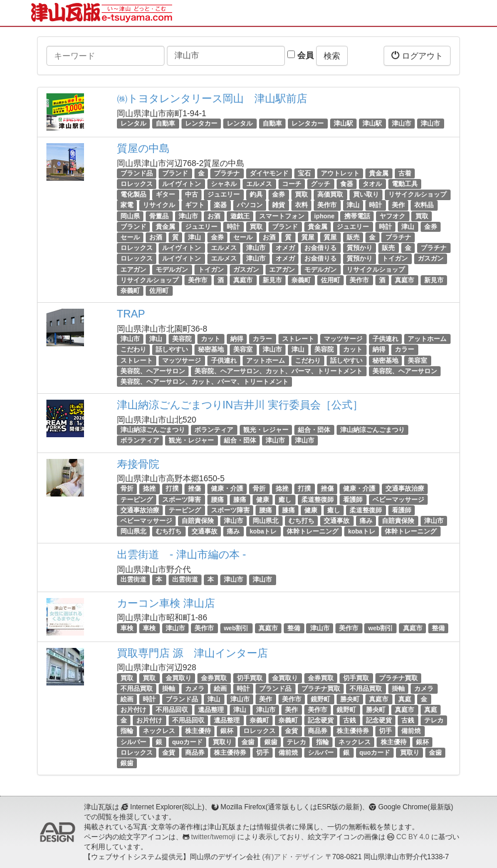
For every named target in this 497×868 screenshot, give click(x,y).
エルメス (259, 184)
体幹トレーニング (313, 531)
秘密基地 (211, 349)
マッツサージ (343, 339)
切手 (385, 731)
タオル (372, 184)
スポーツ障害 (182, 499)
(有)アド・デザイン (293, 857)
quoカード (187, 742)
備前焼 (411, 731)
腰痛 (217, 499)
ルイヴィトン (182, 184)
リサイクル (159, 205)
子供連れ (385, 339)
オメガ (285, 248)
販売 (353, 237)
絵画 (220, 688)
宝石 (304, 173)
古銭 (350, 720)
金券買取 (214, 678)
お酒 (214, 216)
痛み (366, 521)
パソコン (250, 205)
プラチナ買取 (398, 678)
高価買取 (330, 194)
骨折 (127, 489)
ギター (165, 194)
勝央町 (350, 699)
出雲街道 (133, 579)
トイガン (395, 258)
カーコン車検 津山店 (166, 603)
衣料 (301, 205)
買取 (301, 194)
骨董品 (159, 216)
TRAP (131, 314)
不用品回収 (172, 710)
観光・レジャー (266, 430)
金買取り (179, 678)
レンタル (133, 123)
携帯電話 (357, 216)
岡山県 (130, 216)
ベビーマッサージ (398, 499)
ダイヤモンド (269, 173)
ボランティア (214, 430)
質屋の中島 (143, 148)
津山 (353, 205)
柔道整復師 (318, 499)
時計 (375, 205)
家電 (127, 205)
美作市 (327, 205)
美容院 (182, 339)
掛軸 (169, 688)
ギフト (195, 205)
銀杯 (227, 731)
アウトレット (340, 173)
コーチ (292, 184)
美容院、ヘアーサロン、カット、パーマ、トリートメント (278, 371)
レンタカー (201, 123)
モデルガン (172, 269)
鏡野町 (320, 699)
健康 (263, 499)
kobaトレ (263, 531)
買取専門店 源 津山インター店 (192, 653)
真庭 (405, 699)
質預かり (360, 248)
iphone (324, 216)
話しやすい (172, 349)
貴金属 (379, 173)
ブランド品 (137, 173)
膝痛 (240, 499)
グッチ (320, 184)
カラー (262, 339)
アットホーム (427, 339)
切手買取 (250, 678)
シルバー (133, 742)
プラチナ (227, 173)
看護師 (353, 499)
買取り (222, 742)
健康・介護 (227, 489)
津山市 (402, 123)
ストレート (298, 339)
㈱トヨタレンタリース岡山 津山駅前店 (212, 99)
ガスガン (431, 258)
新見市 (272, 280)
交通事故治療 (405, 489)
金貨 (291, 731)
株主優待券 (353, 731)
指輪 (127, 731)
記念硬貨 (321, 720)
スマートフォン (282, 216)
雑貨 (278, 205)
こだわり (133, 349)
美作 (398, 205)
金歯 (248, 742)
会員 (300, 55)
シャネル (224, 184)
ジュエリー (224, 194)
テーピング (137, 499)
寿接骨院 (138, 464)
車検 (127, 628)
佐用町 (330, 280)
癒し (285, 499)
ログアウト (417, 55)
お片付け (133, 710)
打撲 (172, 489)
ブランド (175, 173)
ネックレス (159, 731)
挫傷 (194, 489)
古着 (405, 173)
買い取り (366, 194)
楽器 (220, 205)
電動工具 (405, 184)
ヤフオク (392, 216)
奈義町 (301, 280)
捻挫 (149, 489)
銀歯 (271, 742)
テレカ (434, 720)
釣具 (256, 194)
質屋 (308, 237)
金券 (278, 194)
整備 (294, 628)
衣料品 (424, 205)
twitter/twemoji (213, 837)
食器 (347, 184)
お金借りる (320, 248)
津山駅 (343, 123)
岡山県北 (266, 521)
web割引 (236, 628)
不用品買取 (137, 688)
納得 (237, 339)
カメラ (195, 688)
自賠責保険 (198, 521)
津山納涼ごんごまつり (153, 430)
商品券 (318, 731)
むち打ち (301, 521)
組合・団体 (314, 430)
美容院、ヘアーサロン (153, 371)
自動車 (165, 123)
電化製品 (133, 194)
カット (211, 339)
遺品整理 (211, 710)
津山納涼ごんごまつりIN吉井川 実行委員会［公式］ (240, 405)
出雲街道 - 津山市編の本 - (182, 555)
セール (130, 237)
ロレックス (137, 184)
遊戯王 (240, 216)
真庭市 (243, 280)
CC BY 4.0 (413, 837)
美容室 (243, 349)
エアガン (133, 269)
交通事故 (337, 521)
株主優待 (198, 731)
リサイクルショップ (417, 194)
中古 (192, 194)
